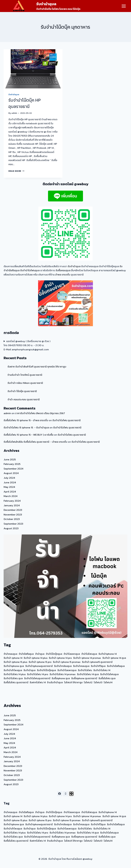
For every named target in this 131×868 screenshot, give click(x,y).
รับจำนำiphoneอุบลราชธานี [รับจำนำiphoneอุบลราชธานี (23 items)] (39, 666)
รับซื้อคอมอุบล (63, 270)
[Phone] (65, 794)
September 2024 (13, 469)
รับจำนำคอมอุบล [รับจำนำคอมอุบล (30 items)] (81, 666)
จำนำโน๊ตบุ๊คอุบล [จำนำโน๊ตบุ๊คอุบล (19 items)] (54, 654)
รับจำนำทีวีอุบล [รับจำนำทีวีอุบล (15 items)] (98, 666)
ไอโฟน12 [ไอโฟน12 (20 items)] (88, 682)
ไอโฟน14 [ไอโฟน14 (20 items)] (108, 682)
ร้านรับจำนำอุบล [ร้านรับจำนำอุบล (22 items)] (55, 682)
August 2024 (11, 473)
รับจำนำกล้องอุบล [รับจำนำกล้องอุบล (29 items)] (63, 666)
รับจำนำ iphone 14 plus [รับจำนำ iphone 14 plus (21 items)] (36, 658)
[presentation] (33, 69)
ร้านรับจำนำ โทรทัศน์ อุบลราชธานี (25, 375)
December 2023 (13, 510)
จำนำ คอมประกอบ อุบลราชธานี (24, 399)
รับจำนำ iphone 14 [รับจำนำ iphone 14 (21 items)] (13, 658)
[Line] (71, 794)
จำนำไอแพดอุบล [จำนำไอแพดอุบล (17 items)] (72, 654)
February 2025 (12, 464)
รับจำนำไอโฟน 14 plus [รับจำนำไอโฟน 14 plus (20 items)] (15, 674)
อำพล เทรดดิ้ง (63, 275)
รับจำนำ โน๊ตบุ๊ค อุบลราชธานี (22, 391)
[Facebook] (60, 794)
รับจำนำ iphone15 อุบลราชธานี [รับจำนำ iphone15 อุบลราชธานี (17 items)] (97, 662)
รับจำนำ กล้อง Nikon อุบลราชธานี (25, 383)
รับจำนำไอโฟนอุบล (30, 270)
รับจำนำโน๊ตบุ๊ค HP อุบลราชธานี (25, 103)
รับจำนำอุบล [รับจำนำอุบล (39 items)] (30, 670)
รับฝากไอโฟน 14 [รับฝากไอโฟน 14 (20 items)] (38, 682)
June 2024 (10, 482)
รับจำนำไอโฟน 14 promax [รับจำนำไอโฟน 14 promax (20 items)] (63, 674)
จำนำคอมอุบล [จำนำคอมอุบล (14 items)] (10, 654)
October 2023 (12, 519)
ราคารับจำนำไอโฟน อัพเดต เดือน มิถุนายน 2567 (40, 413)
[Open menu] (124, 6)
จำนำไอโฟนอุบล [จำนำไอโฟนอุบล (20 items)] (89, 654)
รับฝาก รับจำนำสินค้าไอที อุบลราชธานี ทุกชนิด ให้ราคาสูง (37, 367)
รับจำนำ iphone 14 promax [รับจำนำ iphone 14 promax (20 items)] (87, 658)
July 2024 (9, 478)
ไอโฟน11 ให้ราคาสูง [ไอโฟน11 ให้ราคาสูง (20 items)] (73, 682)
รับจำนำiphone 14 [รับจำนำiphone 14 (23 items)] (108, 654)
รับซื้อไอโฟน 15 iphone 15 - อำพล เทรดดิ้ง (26, 420)
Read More (16, 171)
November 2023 (13, 515)
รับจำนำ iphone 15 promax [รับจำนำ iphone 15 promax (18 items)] (67, 662)
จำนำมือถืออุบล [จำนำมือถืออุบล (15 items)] (26, 654)
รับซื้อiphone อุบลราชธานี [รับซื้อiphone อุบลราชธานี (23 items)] (84, 678)
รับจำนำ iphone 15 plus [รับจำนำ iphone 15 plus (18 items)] (15, 662)
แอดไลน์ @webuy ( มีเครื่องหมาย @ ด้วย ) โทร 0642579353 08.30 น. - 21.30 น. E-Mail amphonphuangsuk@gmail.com (27, 345)
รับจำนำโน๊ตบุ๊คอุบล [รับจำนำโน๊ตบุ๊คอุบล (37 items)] (46, 670)
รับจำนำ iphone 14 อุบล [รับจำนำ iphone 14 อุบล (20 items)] (114, 658)
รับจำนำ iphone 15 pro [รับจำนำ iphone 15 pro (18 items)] (40, 662)
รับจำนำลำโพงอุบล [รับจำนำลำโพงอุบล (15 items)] (13, 670)
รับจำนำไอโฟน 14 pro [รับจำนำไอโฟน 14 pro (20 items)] (38, 674)
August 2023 (11, 528)
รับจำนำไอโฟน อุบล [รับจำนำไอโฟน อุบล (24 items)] (13, 678)
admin (14, 113)
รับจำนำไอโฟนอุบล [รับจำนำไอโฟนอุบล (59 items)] (109, 674)
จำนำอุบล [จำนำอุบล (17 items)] (40, 654)
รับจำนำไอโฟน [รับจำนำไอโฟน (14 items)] (85, 670)
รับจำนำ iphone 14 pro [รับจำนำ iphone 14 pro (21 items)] (60, 658)
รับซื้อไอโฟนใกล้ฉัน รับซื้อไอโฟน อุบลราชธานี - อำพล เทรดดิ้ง (35, 442)
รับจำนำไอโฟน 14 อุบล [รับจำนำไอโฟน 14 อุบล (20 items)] (88, 674)
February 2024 (12, 501)
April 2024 (10, 492)
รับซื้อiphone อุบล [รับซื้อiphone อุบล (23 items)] (61, 678)
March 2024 (11, 496)
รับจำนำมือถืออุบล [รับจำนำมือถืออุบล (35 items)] (116, 666)
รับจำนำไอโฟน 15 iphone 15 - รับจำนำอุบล (26, 427)
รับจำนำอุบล (14, 95)
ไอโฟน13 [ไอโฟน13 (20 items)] (98, 682)
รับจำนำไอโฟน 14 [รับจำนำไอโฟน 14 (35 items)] (102, 670)
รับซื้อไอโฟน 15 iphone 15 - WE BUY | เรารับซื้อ (29, 435)
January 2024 (12, 505)
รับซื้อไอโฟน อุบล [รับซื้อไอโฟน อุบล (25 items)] (107, 678)
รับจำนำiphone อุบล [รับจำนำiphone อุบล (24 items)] (14, 666)
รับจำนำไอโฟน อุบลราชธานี (66, 420)
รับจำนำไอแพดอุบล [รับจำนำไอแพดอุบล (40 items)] (67, 670)
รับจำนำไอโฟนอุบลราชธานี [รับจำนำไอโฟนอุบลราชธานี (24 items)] (37, 678)
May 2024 (9, 487)
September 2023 (13, 524)
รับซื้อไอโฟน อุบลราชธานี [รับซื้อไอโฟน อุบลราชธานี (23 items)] (16, 682)
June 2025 (10, 459)
